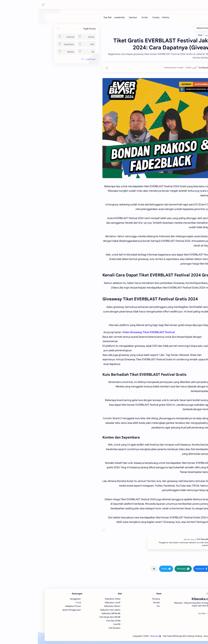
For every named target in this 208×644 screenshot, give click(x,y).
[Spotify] (173, 614)
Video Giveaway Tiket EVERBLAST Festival (111, 332)
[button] (5, 4)
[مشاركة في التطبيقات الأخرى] (116, 569)
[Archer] (107, 17)
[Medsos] (28, 52)
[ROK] (49, 44)
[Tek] (49, 52)
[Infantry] (128, 17)
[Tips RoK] (70, 17)
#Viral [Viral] (176, 560)
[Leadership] (81, 17)
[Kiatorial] (28, 37)
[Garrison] (95, 17)
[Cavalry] (118, 17)
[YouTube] (164, 614)
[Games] (49, 37)
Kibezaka (179, 4)
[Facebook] (183, 614)
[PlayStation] (28, 44)
